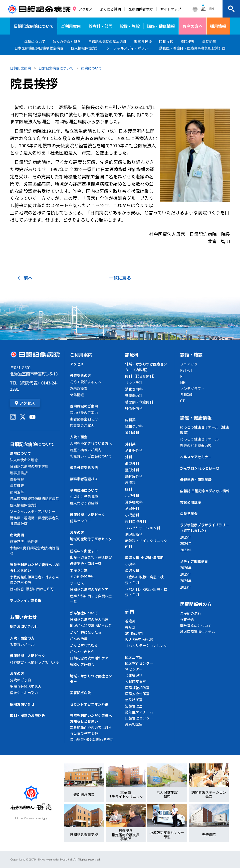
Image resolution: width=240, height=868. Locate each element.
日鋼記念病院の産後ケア (89, 589)
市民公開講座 (191, 502)
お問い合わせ (23, 617)
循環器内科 (134, 395)
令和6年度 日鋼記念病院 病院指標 (34, 551)
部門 (130, 611)
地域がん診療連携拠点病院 (91, 626)
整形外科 (132, 470)
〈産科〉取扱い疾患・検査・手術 (144, 580)
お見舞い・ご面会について (91, 456)
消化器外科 (134, 450)
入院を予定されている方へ (91, 443)
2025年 (186, 537)
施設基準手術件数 (24, 541)
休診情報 (77, 395)
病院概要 (17, 486)
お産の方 (17, 673)
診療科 (132, 354)
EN (212, 9)
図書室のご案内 (82, 425)
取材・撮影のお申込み (27, 715)
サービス (77, 583)
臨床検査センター (139, 663)
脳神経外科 (134, 476)
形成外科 (132, 463)
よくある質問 (110, 9)
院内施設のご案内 (84, 406)
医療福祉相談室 (137, 688)
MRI (183, 382)
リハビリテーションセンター (146, 648)
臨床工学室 (134, 657)
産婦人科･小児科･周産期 (144, 558)
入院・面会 (79, 437)
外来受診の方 (80, 375)
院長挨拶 (17, 479)
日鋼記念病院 (20, 68)
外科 (129, 457)
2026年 (186, 568)
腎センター (134, 669)
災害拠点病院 (80, 693)
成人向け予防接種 (84, 503)
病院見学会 (189, 514)
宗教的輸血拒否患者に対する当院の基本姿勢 (34, 580)
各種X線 (186, 394)
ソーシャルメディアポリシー (33, 511)
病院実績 (17, 535)
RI (182, 376)
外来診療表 (79, 388)
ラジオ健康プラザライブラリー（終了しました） (205, 528)
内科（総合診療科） (141, 376)
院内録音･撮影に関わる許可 (32, 589)
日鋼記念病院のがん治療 (89, 619)
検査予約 (187, 619)
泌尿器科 (132, 508)
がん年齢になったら (86, 632)
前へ (25, 278)
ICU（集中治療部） (140, 639)
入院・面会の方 (22, 638)
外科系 (130, 444)
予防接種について (84, 490)
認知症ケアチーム (139, 712)
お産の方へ (193, 26)
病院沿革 (17, 492)
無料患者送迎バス (84, 479)
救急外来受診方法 (84, 468)
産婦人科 (132, 571)
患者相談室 (134, 724)
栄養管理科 (134, 675)
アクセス (86, 9)
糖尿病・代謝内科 (139, 402)
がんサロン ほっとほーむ (200, 468)
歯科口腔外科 (136, 521)
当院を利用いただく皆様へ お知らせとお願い (35, 567)
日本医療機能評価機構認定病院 (34, 499)
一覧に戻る (120, 278)
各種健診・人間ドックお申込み (34, 662)
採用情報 (218, 26)
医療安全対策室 (137, 694)
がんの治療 (79, 639)
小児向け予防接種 (84, 497)
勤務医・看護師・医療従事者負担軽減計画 (34, 521)
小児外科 (132, 496)
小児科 (130, 564)
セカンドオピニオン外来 (89, 704)
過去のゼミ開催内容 (196, 446)
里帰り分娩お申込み (26, 686)
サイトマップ (171, 9)
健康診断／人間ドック (27, 656)
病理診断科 (134, 534)
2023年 (186, 550)
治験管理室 (134, 706)
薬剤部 (130, 627)
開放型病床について (196, 626)
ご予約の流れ (191, 613)
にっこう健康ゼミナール (199, 439)
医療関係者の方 (141, 9)
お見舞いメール (22, 644)
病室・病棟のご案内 (86, 450)
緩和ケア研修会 (82, 664)
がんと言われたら (84, 645)
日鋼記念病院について (34, 26)
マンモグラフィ (192, 388)
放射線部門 (134, 633)
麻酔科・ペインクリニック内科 (146, 543)
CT (182, 401)
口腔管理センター (139, 718)
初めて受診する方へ (86, 382)
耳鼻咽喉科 (134, 502)
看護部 (130, 621)
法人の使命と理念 (24, 460)
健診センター (80, 521)
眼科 (129, 489)
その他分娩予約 (82, 577)
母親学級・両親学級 (86, 564)
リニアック (189, 364)
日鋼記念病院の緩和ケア (89, 658)
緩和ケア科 (134, 426)
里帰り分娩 (79, 570)
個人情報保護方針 (24, 505)
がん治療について (84, 613)
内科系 (130, 420)
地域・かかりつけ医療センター (91, 679)
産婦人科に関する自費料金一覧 (91, 599)
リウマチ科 (134, 382)
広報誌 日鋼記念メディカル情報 (205, 491)
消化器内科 (134, 389)
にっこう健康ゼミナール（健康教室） (205, 430)
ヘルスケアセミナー (196, 457)
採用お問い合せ (22, 704)
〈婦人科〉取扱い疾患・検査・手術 (146, 592)
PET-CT (187, 370)
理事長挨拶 (19, 473)
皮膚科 (130, 483)
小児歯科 (132, 515)
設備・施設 (130, 26)
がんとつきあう (82, 652)
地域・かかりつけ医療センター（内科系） (146, 367)
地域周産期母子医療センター (91, 542)
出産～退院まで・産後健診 (91, 557)
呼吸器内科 (134, 408)
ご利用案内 (71, 26)
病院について (35, 42)
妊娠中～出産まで (84, 551)
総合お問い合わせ (24, 626)
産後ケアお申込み (24, 693)
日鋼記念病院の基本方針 (29, 466)
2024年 (186, 543)
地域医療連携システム (198, 632)
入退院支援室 (136, 681)
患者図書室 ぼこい (84, 419)
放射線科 (132, 432)
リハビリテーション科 (143, 528)
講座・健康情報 (161, 26)
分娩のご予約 (20, 680)
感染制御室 (134, 700)
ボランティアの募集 (26, 600)
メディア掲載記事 (194, 561)
